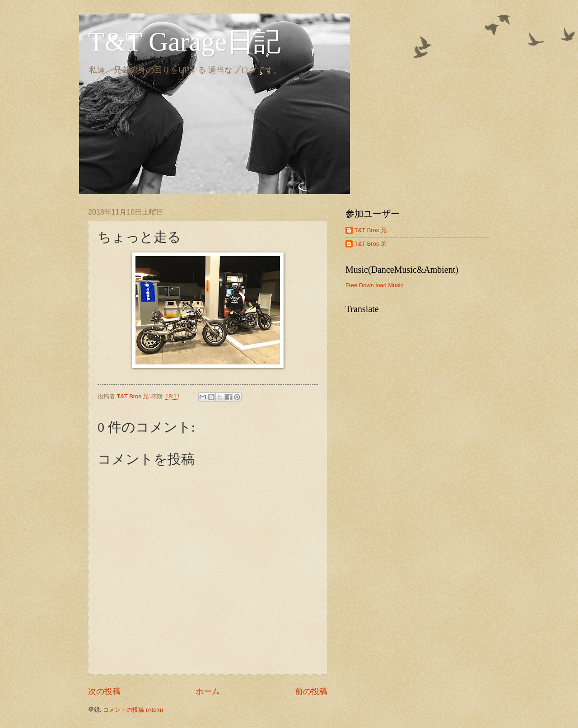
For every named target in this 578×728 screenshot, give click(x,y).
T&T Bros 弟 (371, 244)
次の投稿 (104, 691)
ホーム (208, 691)
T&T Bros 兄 (371, 230)
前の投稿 (311, 691)
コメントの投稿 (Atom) (133, 710)
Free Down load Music (374, 285)
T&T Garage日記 (184, 42)
